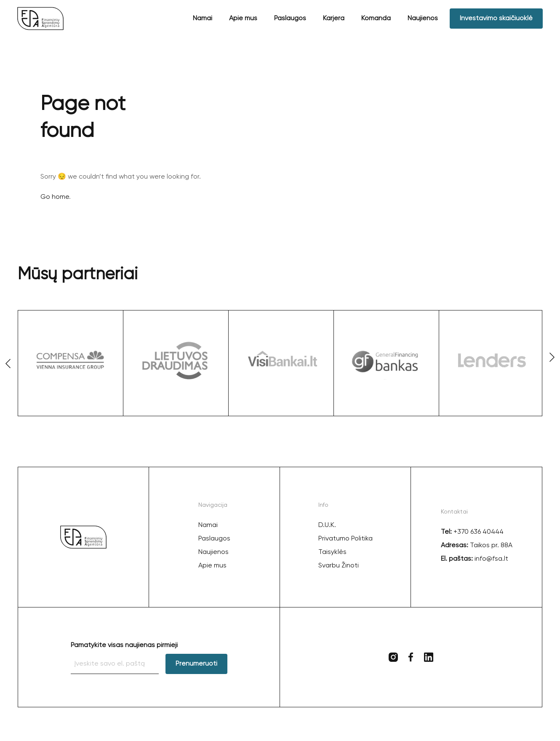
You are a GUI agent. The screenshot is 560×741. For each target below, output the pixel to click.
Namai (203, 19)
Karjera (334, 19)
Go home (55, 197)
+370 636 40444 (479, 532)
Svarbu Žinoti (339, 566)
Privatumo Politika (345, 539)
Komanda (376, 19)
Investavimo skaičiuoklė (496, 19)
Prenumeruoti (196, 664)
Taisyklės (332, 552)
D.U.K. (327, 525)
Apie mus (243, 19)
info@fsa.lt (491, 559)
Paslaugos (290, 19)
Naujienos (423, 19)
